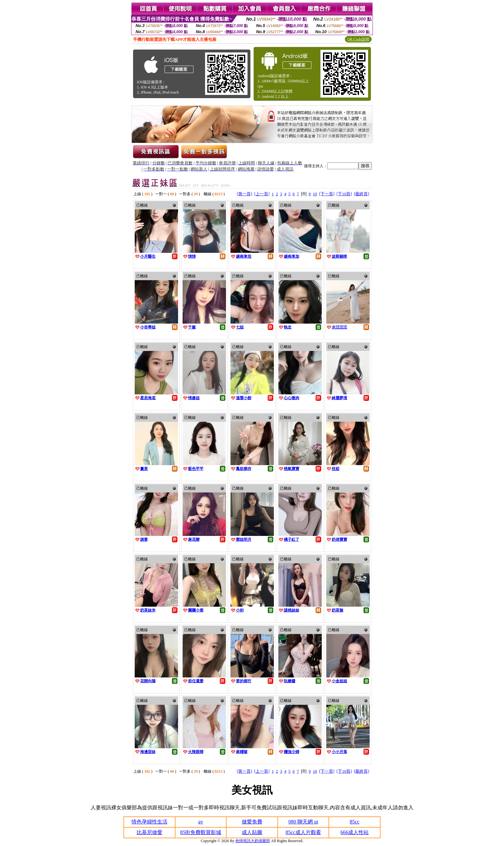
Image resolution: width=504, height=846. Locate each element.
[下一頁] (327, 194)
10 (315, 194)
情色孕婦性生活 (149, 822)
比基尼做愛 (149, 832)
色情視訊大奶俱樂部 (253, 841)
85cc (355, 822)
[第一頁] (245, 194)
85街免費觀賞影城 (201, 832)
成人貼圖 (252, 832)
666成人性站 (355, 832)
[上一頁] (262, 194)
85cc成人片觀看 (303, 832)
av (201, 822)
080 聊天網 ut (303, 822)
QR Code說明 (358, 39)
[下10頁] (344, 194)
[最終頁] (362, 194)
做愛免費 (252, 822)
